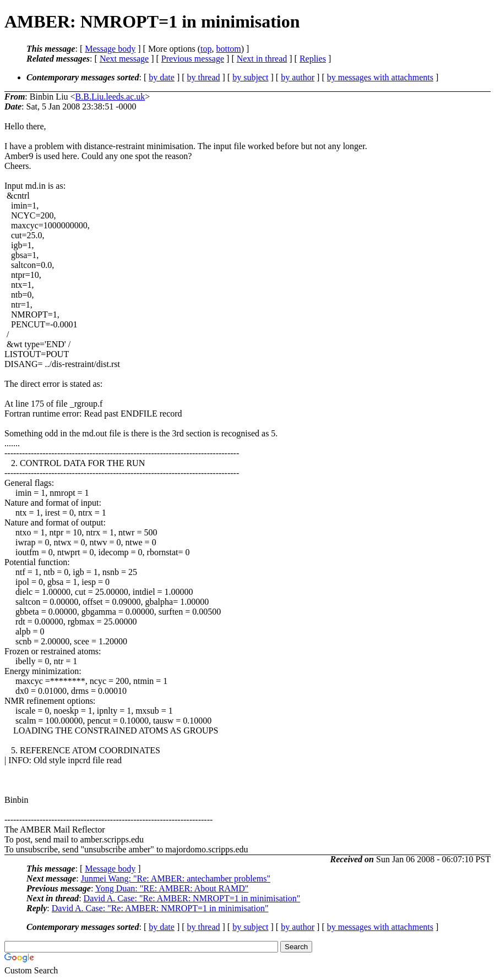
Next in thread (262, 59)
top (206, 49)
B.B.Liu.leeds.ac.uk (110, 97)
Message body (110, 49)
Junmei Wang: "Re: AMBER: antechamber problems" (176, 878)
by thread (204, 77)
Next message (124, 59)
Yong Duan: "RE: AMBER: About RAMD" (172, 888)
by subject (250, 77)
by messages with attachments (380, 77)
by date (162, 77)
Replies (313, 59)
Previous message (193, 59)
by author (298, 77)
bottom (228, 49)
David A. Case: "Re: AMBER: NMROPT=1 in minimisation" (192, 898)
